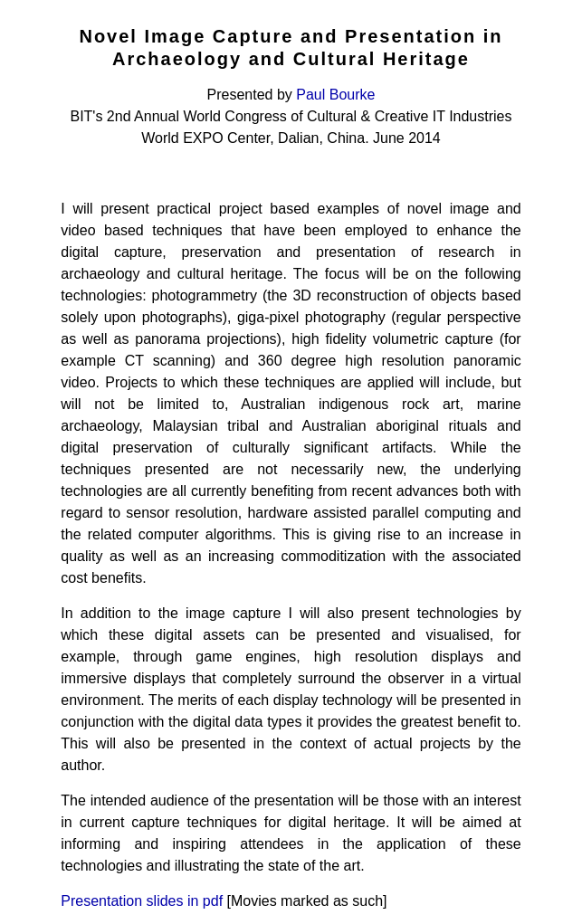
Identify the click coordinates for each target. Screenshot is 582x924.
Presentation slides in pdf (142, 901)
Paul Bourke (335, 95)
